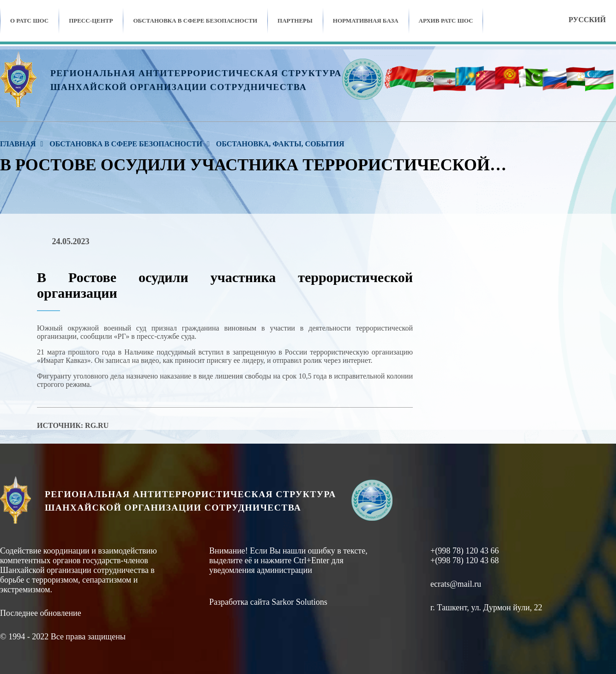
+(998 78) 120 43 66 (465, 551)
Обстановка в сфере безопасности (195, 21)
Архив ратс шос (446, 21)
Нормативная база (366, 21)
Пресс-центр (91, 21)
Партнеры (295, 21)
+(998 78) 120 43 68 (465, 560)
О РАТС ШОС (29, 21)
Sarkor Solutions (299, 602)
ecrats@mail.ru (456, 584)
